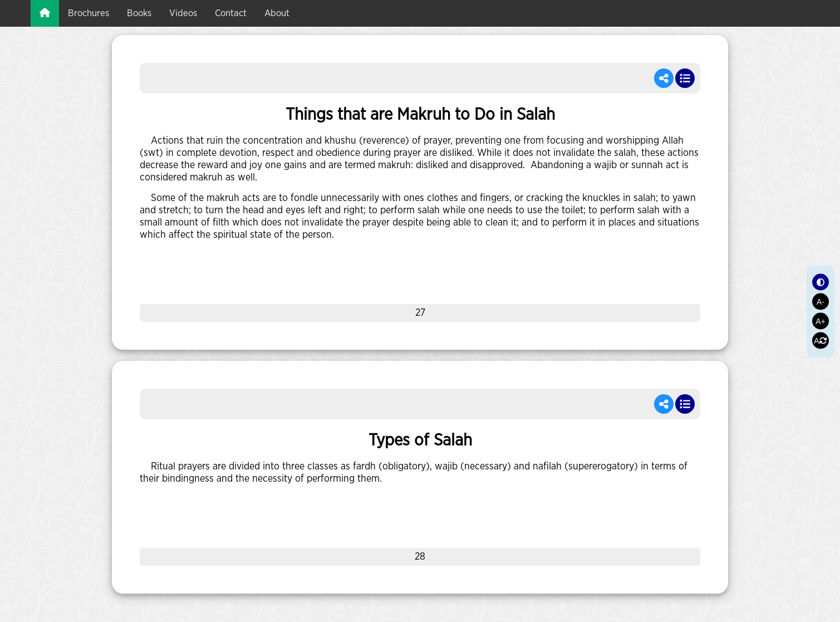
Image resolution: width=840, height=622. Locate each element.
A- (821, 301)
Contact (231, 13)
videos (183, 13)
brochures (89, 13)
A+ (821, 321)
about (277, 13)
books (139, 13)
